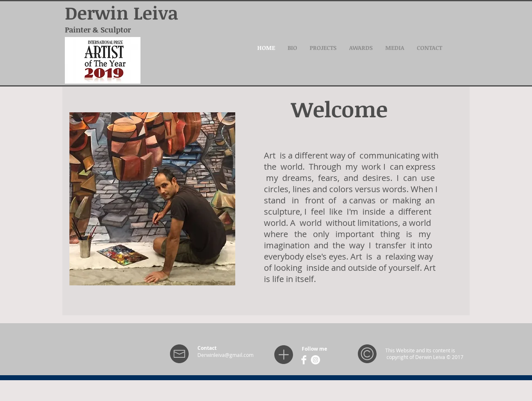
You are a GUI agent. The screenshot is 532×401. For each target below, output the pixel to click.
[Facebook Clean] (304, 360)
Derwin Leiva (122, 12)
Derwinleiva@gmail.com (225, 355)
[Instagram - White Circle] (315, 360)
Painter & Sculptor (98, 30)
